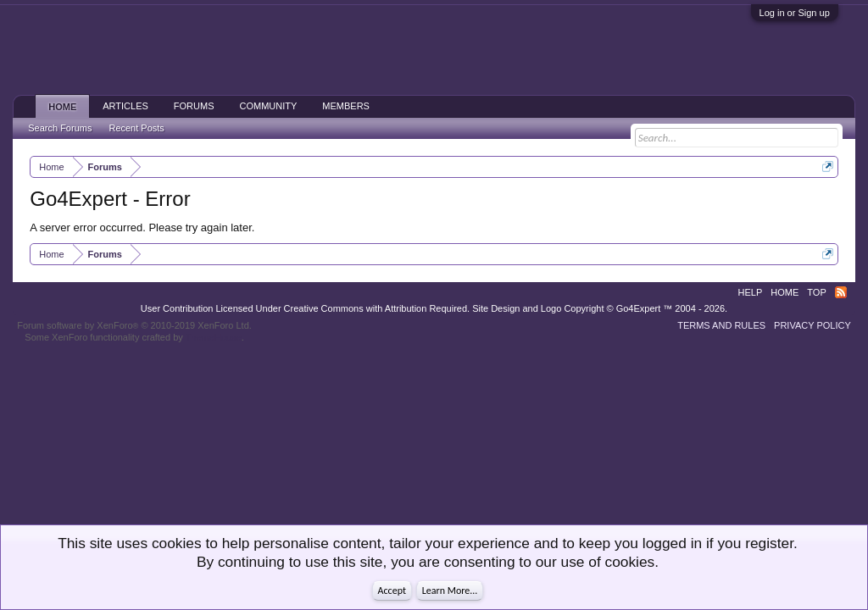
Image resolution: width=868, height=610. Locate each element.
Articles (125, 106)
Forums (194, 106)
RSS (841, 292)
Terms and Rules (721, 325)
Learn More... (450, 591)
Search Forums (60, 128)
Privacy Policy (812, 325)
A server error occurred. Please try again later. (142, 227)
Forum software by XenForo (134, 325)
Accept (392, 591)
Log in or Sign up (795, 13)
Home (62, 107)
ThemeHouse (214, 337)
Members (346, 106)
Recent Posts (136, 128)
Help (751, 292)
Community (269, 106)
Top (816, 292)
